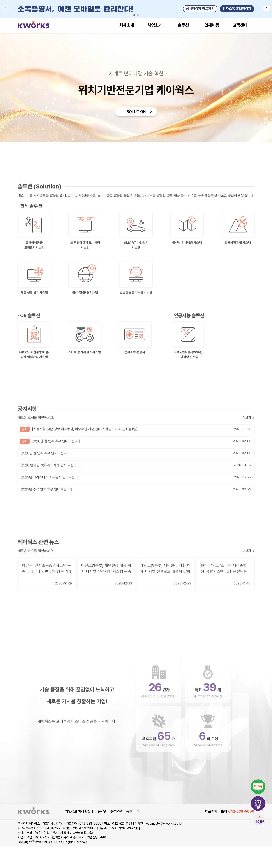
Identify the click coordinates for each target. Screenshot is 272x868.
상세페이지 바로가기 (200, 9)
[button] (267, 8)
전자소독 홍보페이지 (237, 9)
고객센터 (240, 25)
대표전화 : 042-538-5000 (84, 845)
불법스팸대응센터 (125, 833)
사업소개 (155, 25)
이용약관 (101, 833)
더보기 (246, 452)
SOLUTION (136, 113)
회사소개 (127, 25)
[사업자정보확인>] (129, 850)
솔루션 (183, 25)
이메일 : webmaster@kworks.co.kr (158, 845)
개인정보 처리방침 (78, 833)
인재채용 (212, 25)
